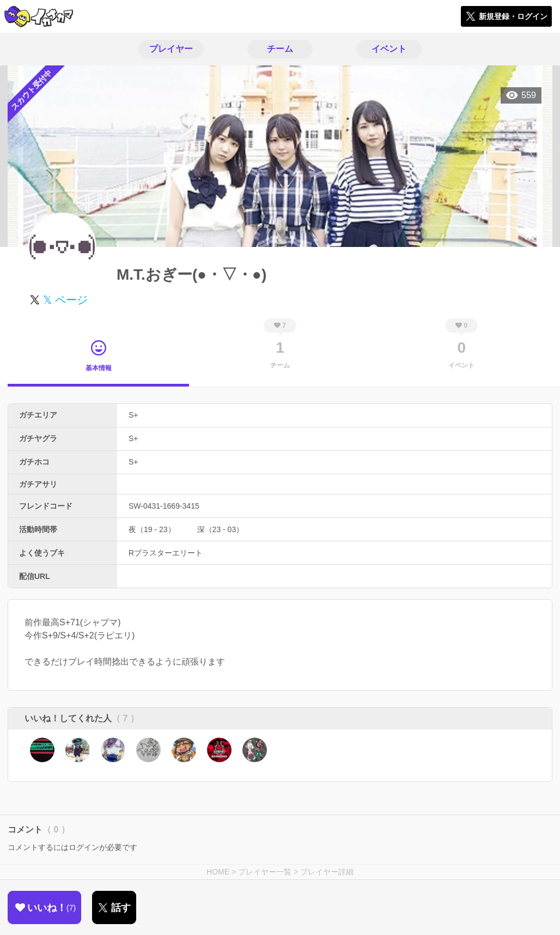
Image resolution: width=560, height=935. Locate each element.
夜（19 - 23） (152, 529)
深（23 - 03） (221, 529)
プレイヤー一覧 (265, 872)
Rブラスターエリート (166, 553)
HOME (218, 872)
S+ (133, 415)
